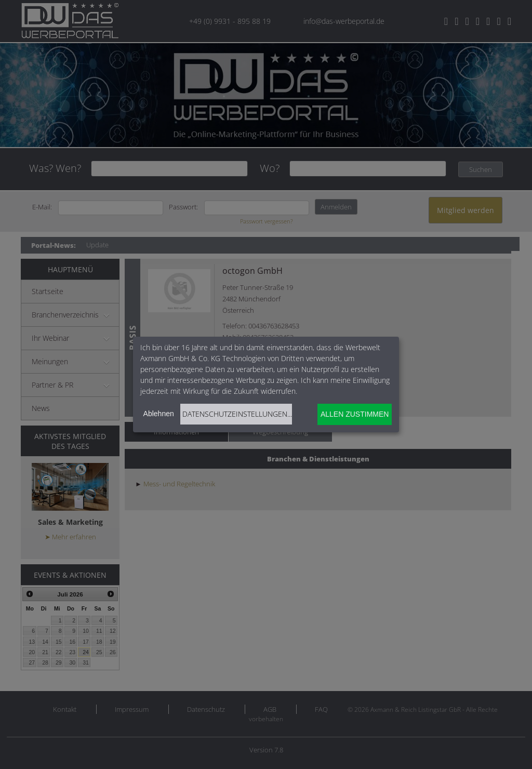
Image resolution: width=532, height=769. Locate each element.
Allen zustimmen (355, 414)
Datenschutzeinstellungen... (237, 414)
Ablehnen (159, 414)
